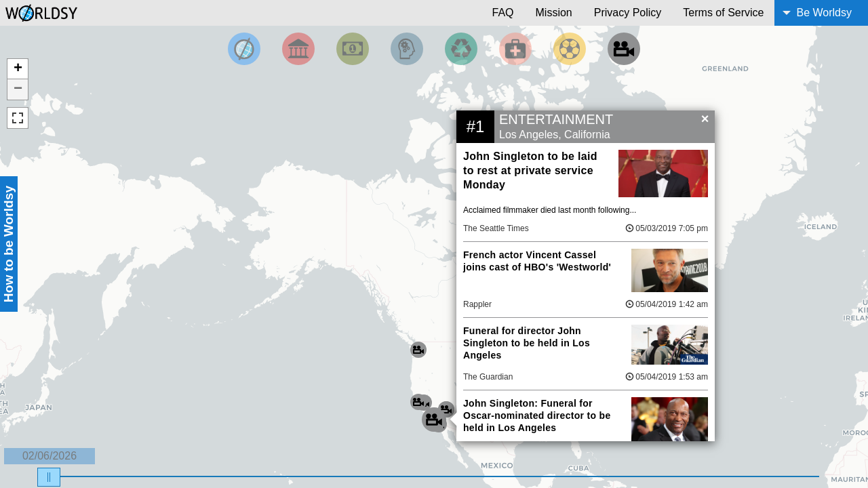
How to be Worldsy (8, 244)
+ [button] (18, 69)
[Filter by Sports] (570, 49)
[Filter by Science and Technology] (407, 49)
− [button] (18, 89)
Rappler (477, 304)
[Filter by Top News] (244, 49)
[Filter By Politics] (298, 49)
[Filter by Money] (353, 49)
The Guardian (488, 377)
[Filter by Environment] (461, 49)
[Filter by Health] (515, 49)
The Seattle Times (496, 228)
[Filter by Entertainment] (624, 49)
